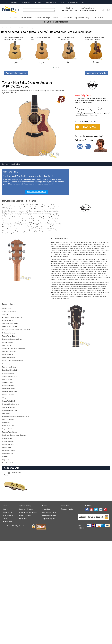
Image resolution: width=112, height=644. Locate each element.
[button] (53, 67)
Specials (44, 506)
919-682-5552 (88, 11)
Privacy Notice (65, 506)
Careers (5, 519)
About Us (5, 509)
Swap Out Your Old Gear (49, 512)
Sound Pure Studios (9, 515)
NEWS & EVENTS (73, 2)
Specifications (16, 164)
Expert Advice (23, 519)
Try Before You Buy (82, 17)
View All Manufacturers (49, 515)
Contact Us (6, 506)
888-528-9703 (70, 11)
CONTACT (14, 2)
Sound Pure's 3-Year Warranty (28, 512)
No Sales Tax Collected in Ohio (56, 22)
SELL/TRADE (38, 2)
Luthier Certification (25, 515)
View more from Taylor (97, 73)
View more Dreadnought (16, 73)
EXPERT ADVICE (26, 2)
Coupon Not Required (48, 519)
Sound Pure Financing (26, 509)
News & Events (7, 512)
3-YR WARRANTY (51, 2)
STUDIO (62, 2)
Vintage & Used (66, 17)
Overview (5, 164)
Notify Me (89, 127)
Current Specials (98, 17)
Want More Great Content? (36, 192)
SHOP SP (5, 2)
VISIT (84, 2)
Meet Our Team (7, 522)
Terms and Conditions (68, 509)
